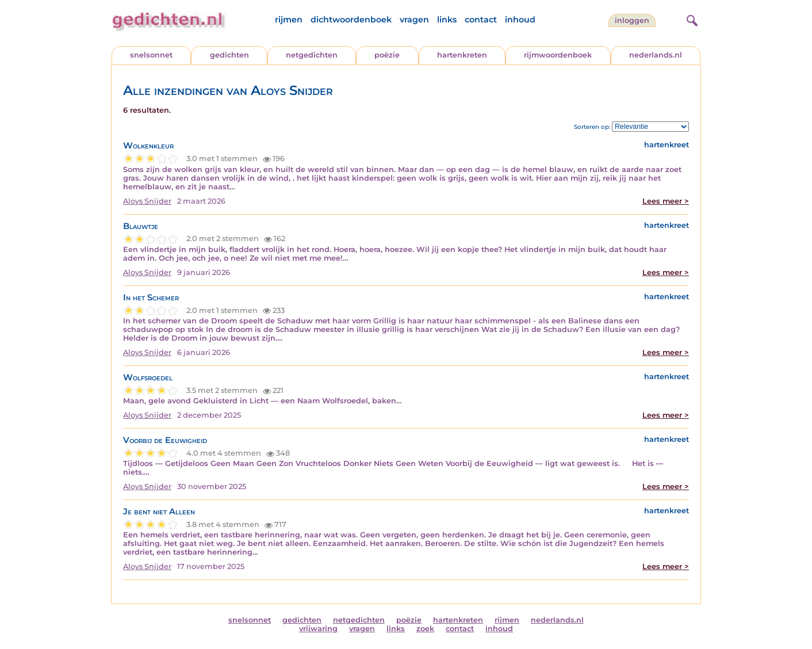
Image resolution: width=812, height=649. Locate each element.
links (447, 20)
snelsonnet (151, 55)
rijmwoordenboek (558, 55)
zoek (425, 629)
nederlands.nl (656, 55)
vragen (414, 20)
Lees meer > (666, 201)
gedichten (229, 55)
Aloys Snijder (147, 201)
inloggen (632, 20)
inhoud (520, 20)
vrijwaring (318, 629)
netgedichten (312, 55)
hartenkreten (462, 55)
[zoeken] (691, 19)
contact (481, 20)
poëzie (387, 55)
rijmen (289, 20)
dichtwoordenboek (351, 20)
